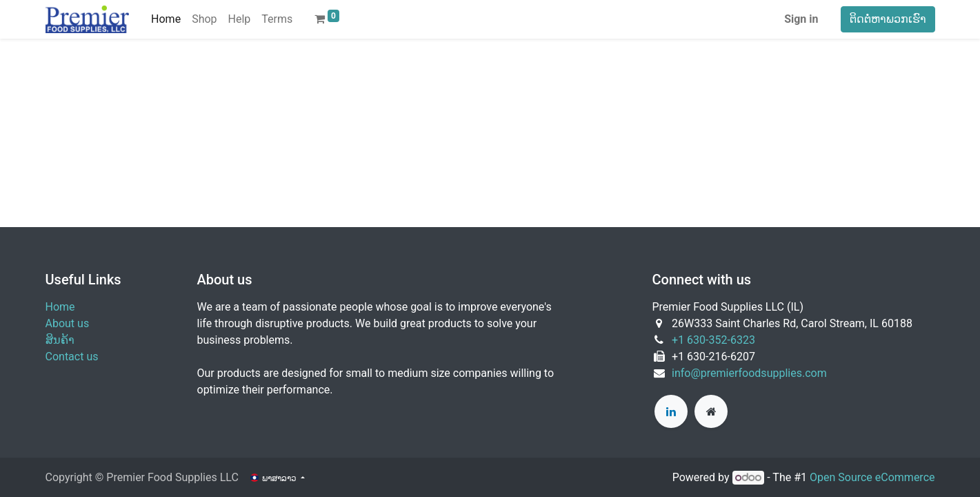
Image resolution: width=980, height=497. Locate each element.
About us (68, 323)
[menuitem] (166, 19)
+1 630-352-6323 (713, 340)
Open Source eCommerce (872, 477)
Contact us (72, 357)
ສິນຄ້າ (60, 340)
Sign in (801, 19)
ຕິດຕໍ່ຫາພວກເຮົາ (888, 19)
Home (60, 307)
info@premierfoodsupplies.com (749, 373)
